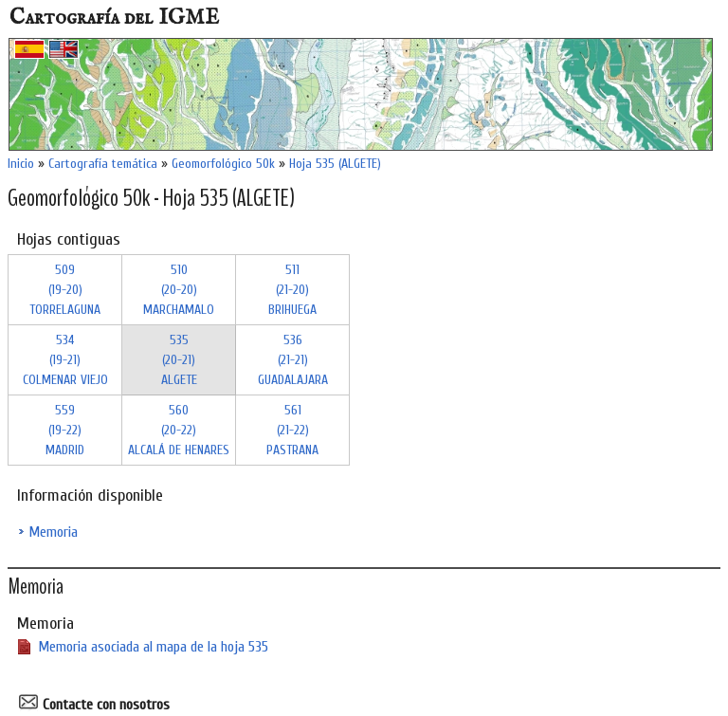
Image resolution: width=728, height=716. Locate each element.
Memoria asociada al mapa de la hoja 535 (153, 647)
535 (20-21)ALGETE (179, 360)
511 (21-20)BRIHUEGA (292, 290)
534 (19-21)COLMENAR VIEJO (65, 360)
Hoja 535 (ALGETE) (335, 164)
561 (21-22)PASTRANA (292, 430)
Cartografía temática (103, 164)
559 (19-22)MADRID (65, 430)
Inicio (21, 164)
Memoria (53, 532)
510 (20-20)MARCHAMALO (179, 290)
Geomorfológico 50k (223, 164)
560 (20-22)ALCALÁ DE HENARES (179, 430)
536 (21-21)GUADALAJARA (293, 360)
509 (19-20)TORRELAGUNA (65, 290)
